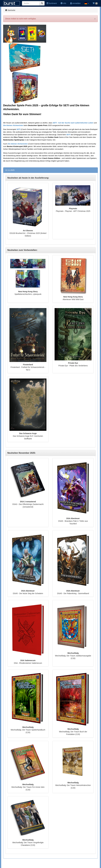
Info (63, 3)
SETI (19, 129)
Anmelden (75, 3)
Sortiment (52, 3)
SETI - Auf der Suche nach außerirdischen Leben (73, 123)
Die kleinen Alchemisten (13, 125)
